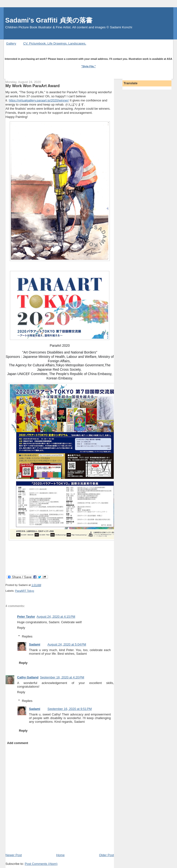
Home (60, 855)
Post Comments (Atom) (41, 864)
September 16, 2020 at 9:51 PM (70, 709)
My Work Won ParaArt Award (33, 86)
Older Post (106, 855)
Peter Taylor (26, 617)
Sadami (35, 644)
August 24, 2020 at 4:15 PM (56, 617)
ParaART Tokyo (25, 591)
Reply (21, 628)
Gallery (11, 43)
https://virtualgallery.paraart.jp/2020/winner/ (39, 100)
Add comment (18, 743)
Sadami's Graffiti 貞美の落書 (49, 20)
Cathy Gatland (28, 677)
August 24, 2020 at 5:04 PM (67, 644)
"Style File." (88, 66)
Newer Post (14, 855)
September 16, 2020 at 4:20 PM (62, 677)
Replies (27, 636)
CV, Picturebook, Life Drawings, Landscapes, (55, 43)
